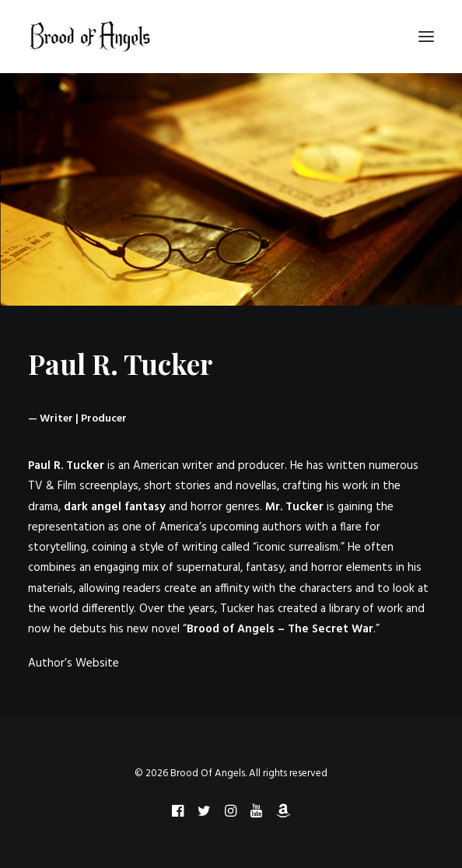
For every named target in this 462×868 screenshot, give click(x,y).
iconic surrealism (297, 548)
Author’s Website (73, 663)
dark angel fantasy (115, 507)
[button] (426, 37)
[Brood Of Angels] (90, 37)
